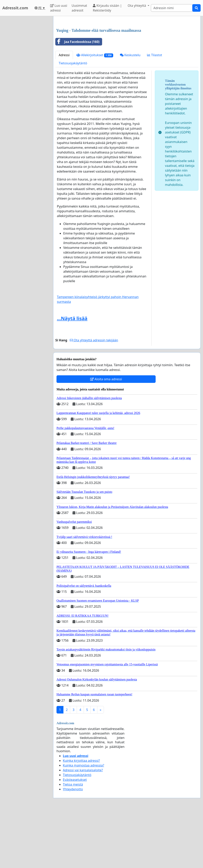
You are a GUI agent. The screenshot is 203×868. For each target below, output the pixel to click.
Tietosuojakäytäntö (73, 119)
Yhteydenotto (73, 845)
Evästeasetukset (75, 835)
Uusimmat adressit (79, 8)
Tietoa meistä (73, 840)
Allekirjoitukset (95, 111)
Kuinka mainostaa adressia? (83, 821)
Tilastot (155, 111)
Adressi (64, 111)
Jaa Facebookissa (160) (78, 97)
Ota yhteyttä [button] (137, 6)
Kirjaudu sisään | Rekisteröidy (107, 8)
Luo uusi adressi (59, 8)
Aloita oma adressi (106, 435)
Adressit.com (15, 8)
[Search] (172, 8)
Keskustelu (130, 111)
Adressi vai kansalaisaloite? (83, 826)
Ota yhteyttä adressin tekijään (94, 396)
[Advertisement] (127, 50)
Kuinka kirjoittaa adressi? (81, 816)
